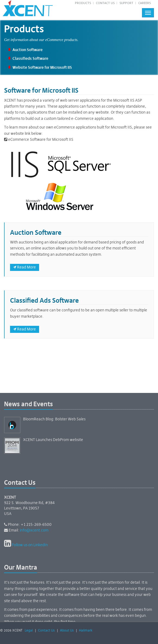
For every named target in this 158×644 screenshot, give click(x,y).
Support (126, 3)
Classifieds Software (30, 59)
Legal (29, 631)
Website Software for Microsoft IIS (42, 68)
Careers (144, 3)
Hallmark (86, 631)
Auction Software (28, 50)
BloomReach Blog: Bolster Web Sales (54, 419)
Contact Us (105, 3)
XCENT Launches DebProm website (53, 440)
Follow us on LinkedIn (30, 545)
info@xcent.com (34, 530)
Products (83, 3)
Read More (25, 267)
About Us (67, 631)
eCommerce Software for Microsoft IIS (39, 140)
